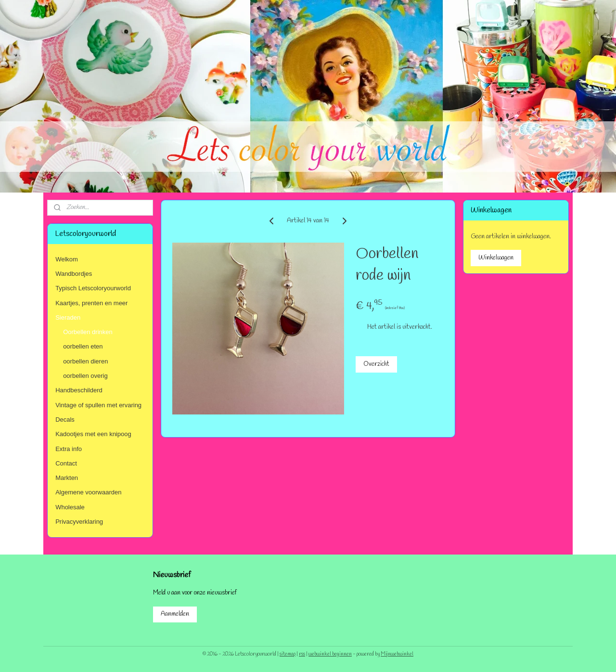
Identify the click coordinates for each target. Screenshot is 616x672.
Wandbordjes (74, 274)
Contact (66, 463)
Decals (65, 420)
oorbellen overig (85, 376)
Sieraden (68, 317)
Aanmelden (175, 614)
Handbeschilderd (79, 390)
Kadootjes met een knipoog (93, 434)
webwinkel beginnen (330, 654)
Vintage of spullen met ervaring (98, 405)
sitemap (288, 654)
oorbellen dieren (85, 361)
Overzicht (376, 364)
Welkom (67, 259)
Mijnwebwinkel (397, 654)
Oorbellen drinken (88, 332)
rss (302, 654)
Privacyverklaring (79, 522)
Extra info (69, 449)
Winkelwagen (496, 258)
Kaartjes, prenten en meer (91, 303)
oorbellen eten (83, 346)
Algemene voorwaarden (88, 492)
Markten (67, 478)
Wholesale (70, 507)
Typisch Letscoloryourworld (93, 288)
